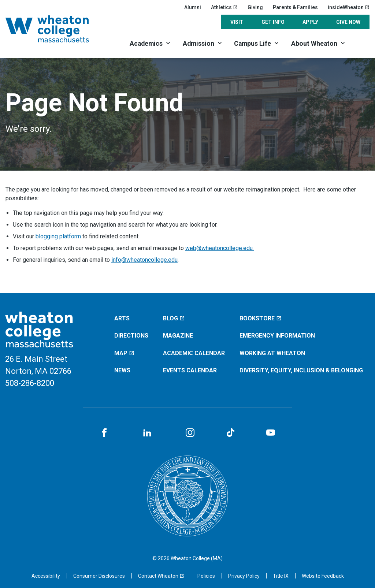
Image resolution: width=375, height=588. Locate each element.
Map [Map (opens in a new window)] (124, 353)
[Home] (56, 29)
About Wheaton (314, 44)
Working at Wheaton (272, 353)
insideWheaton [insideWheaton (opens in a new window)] (349, 7)
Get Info (273, 22)
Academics (146, 44)
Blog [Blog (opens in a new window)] (174, 318)
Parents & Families (295, 7)
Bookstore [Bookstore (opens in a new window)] (261, 318)
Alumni (193, 7)
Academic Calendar (194, 353)
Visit (237, 22)
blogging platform (58, 236)
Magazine (178, 336)
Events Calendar (190, 370)
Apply (310, 22)
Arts (122, 318)
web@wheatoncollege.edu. (220, 248)
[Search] (361, 43)
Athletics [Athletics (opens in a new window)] (224, 7)
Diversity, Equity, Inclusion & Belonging (301, 370)
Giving (255, 7)
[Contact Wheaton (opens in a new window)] (161, 576)
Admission (198, 44)
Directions (131, 336)
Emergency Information (277, 336)
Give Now (348, 22)
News (122, 370)
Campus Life (253, 44)
